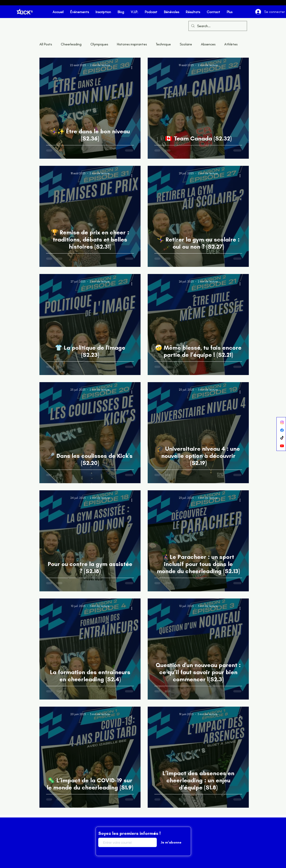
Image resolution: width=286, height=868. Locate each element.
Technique (163, 44)
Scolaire (186, 44)
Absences (208, 44)
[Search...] (217, 26)
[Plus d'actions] (133, 67)
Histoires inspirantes (132, 44)
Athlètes (231, 44)
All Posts (46, 44)
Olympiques (99, 44)
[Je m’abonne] (171, 842)
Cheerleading (71, 44)
